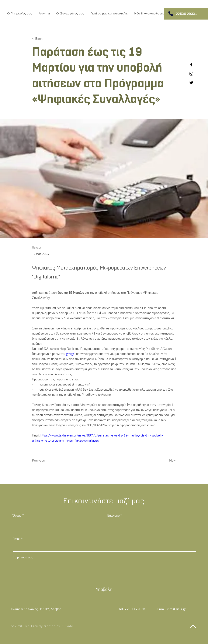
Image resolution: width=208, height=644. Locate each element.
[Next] (166, 460)
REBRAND (68, 626)
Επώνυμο (114, 516)
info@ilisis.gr (177, 609)
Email (16, 539)
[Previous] (46, 460)
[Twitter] (191, 83)
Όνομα (17, 516)
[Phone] (171, 14)
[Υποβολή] (104, 590)
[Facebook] (191, 64)
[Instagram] (191, 74)
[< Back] (46, 39)
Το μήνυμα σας (23, 558)
